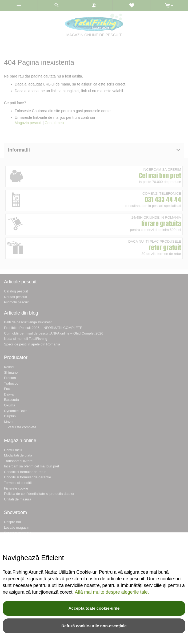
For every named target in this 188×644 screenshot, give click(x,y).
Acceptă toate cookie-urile (94, 608)
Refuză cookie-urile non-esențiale (94, 626)
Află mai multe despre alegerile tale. (112, 592)
